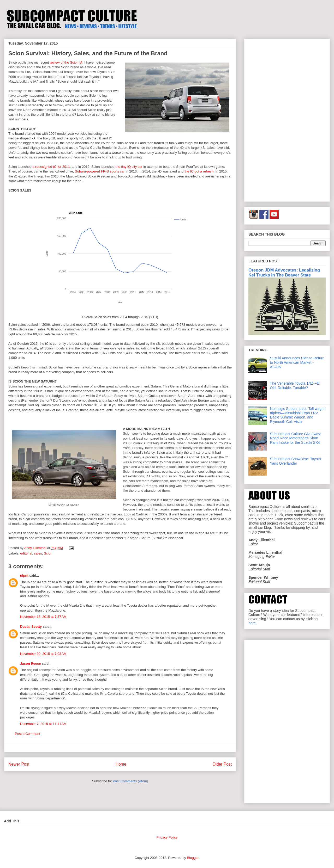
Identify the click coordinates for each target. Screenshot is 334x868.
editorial (26, 553)
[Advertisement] (287, 119)
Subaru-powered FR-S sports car (100, 171)
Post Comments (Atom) (130, 781)
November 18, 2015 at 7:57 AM (43, 617)
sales (38, 553)
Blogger (193, 858)
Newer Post (19, 764)
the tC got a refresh (199, 171)
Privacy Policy (167, 837)
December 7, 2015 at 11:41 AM (43, 724)
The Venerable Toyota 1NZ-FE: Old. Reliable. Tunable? (295, 386)
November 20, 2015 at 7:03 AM (43, 654)
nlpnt (24, 575)
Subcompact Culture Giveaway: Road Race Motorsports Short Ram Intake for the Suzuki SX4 (296, 438)
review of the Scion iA (66, 62)
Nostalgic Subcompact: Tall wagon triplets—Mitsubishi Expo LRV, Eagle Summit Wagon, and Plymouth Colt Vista (298, 415)
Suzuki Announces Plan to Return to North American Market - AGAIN (297, 362)
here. (253, 623)
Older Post (222, 764)
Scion (48, 553)
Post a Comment (28, 734)
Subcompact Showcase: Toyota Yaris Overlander (296, 461)
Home (121, 764)
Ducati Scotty (31, 627)
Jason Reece (31, 664)
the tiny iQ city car (129, 167)
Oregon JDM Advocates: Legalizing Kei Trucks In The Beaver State (284, 272)
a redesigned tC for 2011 (51, 167)
